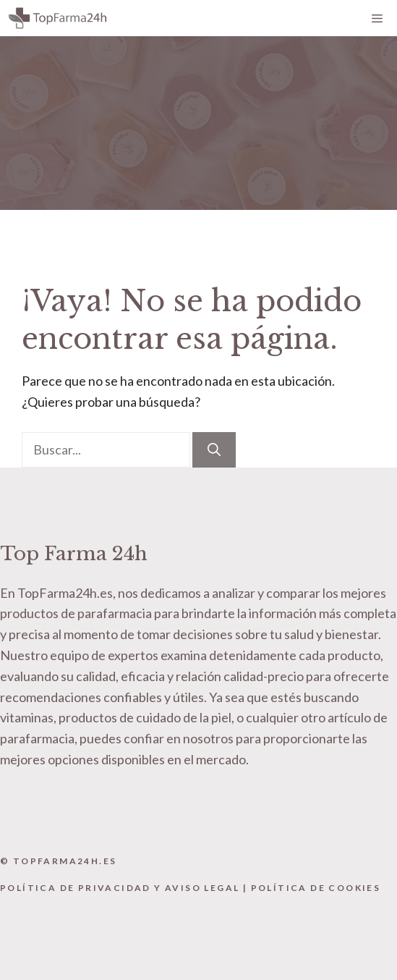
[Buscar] (214, 450)
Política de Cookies (316, 888)
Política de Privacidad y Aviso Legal (120, 888)
